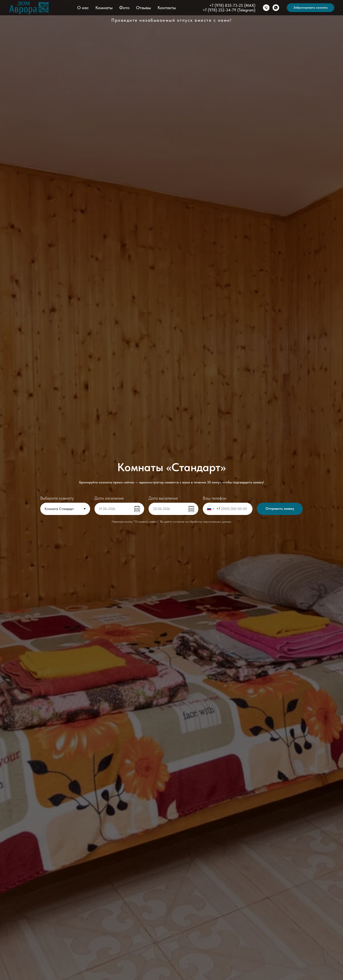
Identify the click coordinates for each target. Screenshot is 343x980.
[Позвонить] (266, 8)
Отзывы (143, 8)
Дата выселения (163, 498)
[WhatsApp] (276, 8)
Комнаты (104, 8)
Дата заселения (109, 498)
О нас (83, 8)
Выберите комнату (57, 498)
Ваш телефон (215, 498)
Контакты (167, 8)
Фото (124, 8)
